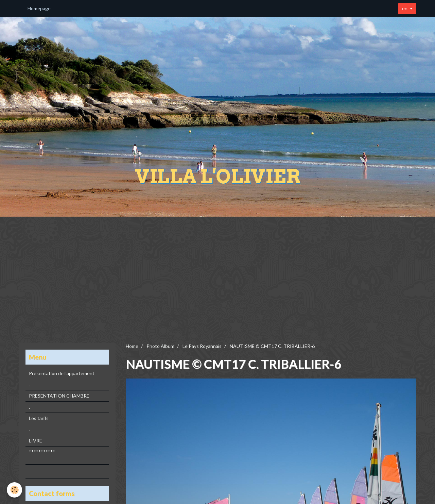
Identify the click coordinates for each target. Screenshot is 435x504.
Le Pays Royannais (202, 346)
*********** (42, 452)
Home (132, 346)
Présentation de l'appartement (62, 373)
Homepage (39, 8)
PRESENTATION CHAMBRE (59, 396)
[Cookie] (14, 490)
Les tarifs (39, 418)
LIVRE (36, 441)
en (405, 8)
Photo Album (160, 346)
